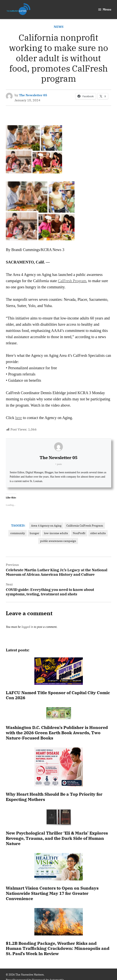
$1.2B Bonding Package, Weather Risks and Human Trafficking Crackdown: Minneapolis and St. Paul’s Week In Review (58, 948)
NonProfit (79, 533)
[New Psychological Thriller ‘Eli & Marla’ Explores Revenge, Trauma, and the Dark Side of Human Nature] (59, 818)
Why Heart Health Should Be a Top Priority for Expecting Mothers (54, 797)
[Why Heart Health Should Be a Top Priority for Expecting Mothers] (59, 767)
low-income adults (56, 533)
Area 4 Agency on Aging (46, 526)
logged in (27, 627)
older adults (98, 533)
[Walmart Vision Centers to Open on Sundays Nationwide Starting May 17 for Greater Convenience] (59, 867)
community (18, 533)
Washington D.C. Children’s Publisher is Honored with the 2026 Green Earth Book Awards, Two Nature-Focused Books (57, 733)
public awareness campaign (58, 541)
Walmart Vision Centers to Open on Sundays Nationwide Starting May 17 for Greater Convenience (52, 893)
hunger (34, 533)
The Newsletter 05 (33, 95)
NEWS (59, 27)
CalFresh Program (72, 281)
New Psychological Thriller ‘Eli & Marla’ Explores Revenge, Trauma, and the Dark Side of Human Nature (57, 838)
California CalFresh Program (85, 526)
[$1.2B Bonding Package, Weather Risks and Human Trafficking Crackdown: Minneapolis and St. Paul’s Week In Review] (59, 922)
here (19, 418)
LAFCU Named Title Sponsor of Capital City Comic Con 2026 (58, 695)
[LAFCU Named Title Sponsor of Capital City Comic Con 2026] (59, 672)
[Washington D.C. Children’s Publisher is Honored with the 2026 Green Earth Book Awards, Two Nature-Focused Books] (59, 714)
